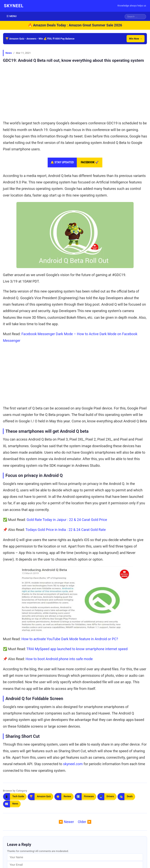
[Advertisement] (75, 91)
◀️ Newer (66, 822)
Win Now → (136, 39)
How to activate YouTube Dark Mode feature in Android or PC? (70, 639)
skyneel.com (73, 764)
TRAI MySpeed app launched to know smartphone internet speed (77, 649)
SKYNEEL (14, 6)
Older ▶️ (85, 822)
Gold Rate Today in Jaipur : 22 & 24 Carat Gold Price (67, 520)
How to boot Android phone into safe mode (59, 659)
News (9, 53)
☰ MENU (12, 16)
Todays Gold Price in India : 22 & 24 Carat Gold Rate (66, 530)
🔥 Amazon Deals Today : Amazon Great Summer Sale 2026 (75, 25)
